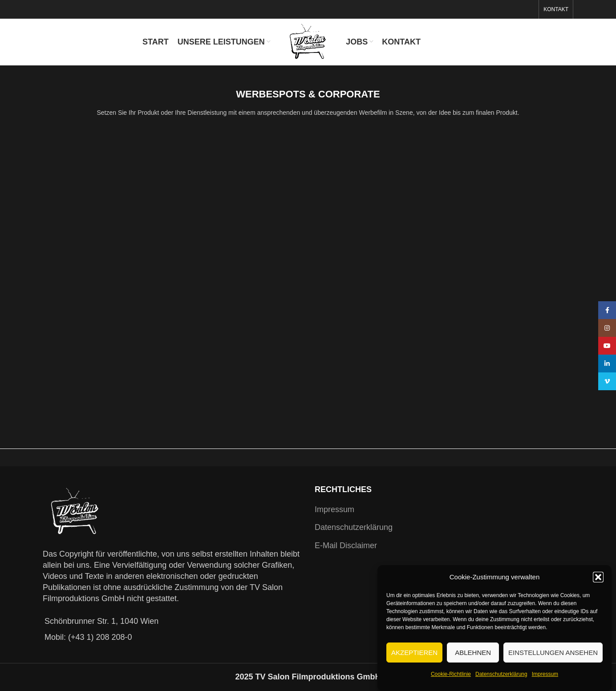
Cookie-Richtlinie (451, 674)
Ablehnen (473, 653)
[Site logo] (308, 41)
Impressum (545, 674)
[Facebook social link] (607, 310)
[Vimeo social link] (607, 381)
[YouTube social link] (607, 346)
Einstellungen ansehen (553, 653)
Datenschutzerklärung (501, 674)
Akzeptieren (414, 653)
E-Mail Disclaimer (346, 546)
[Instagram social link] (607, 328)
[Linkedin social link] (607, 364)
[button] (598, 577)
